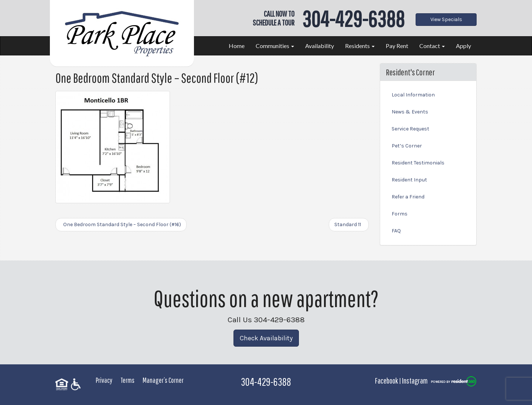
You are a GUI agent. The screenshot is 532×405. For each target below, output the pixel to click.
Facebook (386, 380)
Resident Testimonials (418, 163)
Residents (360, 46)
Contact (432, 46)
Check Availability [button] (266, 338)
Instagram (415, 380)
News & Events (410, 112)
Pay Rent (397, 46)
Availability (320, 46)
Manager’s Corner (163, 380)
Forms (400, 214)
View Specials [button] (446, 19)
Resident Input (409, 180)
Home (237, 46)
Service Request (410, 129)
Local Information (413, 95)
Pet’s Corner (407, 146)
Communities (275, 46)
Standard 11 (349, 224)
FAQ (396, 231)
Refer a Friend (408, 197)
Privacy (104, 380)
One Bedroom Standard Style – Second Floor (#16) (121, 224)
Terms (127, 380)
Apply (463, 46)
